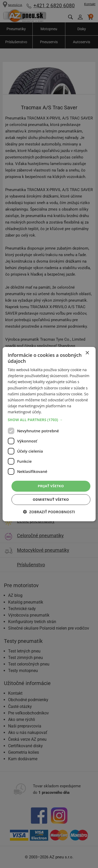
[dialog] (49, 434)
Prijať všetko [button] (51, 486)
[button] (49, 420)
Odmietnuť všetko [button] (51, 499)
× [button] (87, 353)
